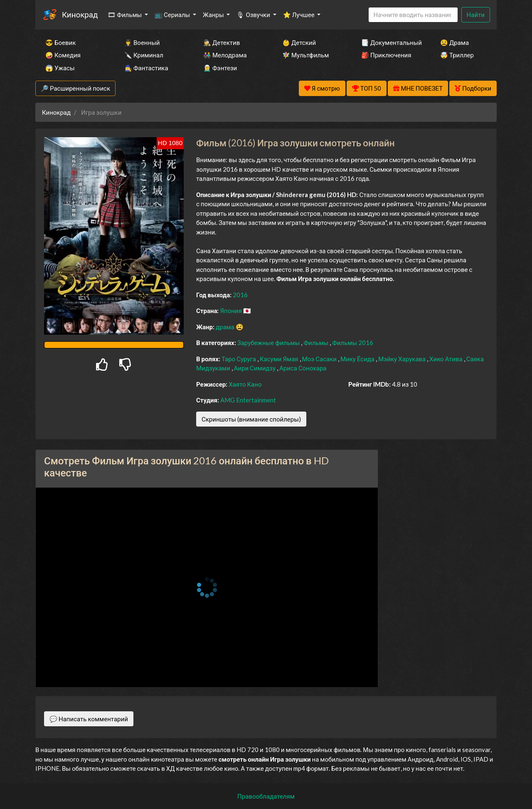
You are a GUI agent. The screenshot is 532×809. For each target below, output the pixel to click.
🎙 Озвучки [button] (254, 15)
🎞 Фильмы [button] (125, 15)
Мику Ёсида (358, 359)
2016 (240, 295)
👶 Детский (299, 42)
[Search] (413, 15)
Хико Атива (447, 359)
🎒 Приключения (386, 55)
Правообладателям (266, 796)
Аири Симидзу (256, 368)
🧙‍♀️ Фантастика (146, 68)
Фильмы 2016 (353, 343)
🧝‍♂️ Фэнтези (220, 68)
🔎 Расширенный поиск (75, 88)
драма (226, 327)
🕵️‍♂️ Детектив (222, 42)
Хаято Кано (245, 384)
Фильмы (316, 343)
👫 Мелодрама (225, 55)
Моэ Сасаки (320, 359)
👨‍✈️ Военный (142, 42)
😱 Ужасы (60, 68)
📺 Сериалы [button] (173, 15)
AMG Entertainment (248, 400)
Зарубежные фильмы (269, 343)
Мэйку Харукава (403, 359)
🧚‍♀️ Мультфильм (305, 55)
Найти (476, 15)
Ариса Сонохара (303, 368)
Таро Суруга (239, 359)
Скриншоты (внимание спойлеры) (251, 419)
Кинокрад (80, 14)
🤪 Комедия (63, 55)
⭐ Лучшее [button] (299, 15)
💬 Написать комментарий (89, 719)
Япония (231, 311)
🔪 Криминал (144, 55)
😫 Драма (454, 42)
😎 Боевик (60, 42)
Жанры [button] (214, 15)
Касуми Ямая (280, 359)
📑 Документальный (389, 42)
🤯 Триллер (457, 55)
